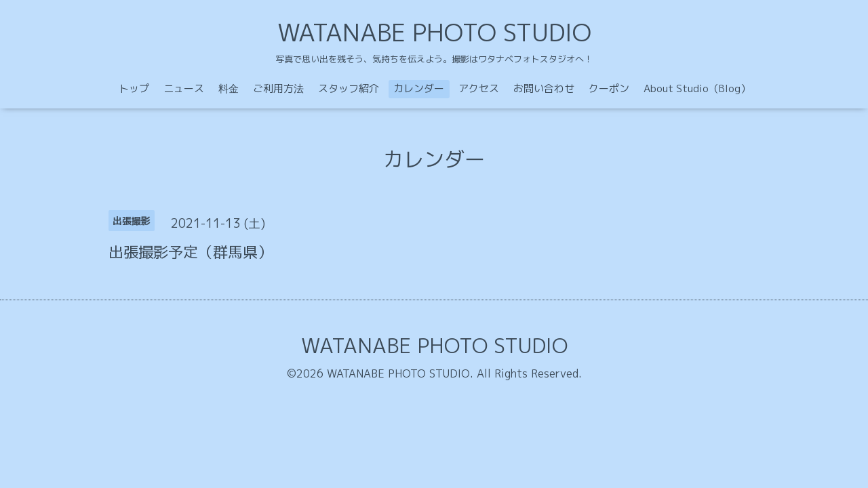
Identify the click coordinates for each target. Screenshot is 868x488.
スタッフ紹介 (349, 88)
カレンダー (419, 88)
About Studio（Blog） (697, 88)
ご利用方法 (278, 88)
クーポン (609, 88)
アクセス (479, 88)
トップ (134, 88)
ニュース (184, 88)
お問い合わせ (544, 88)
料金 (229, 88)
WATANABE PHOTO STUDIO (434, 32)
